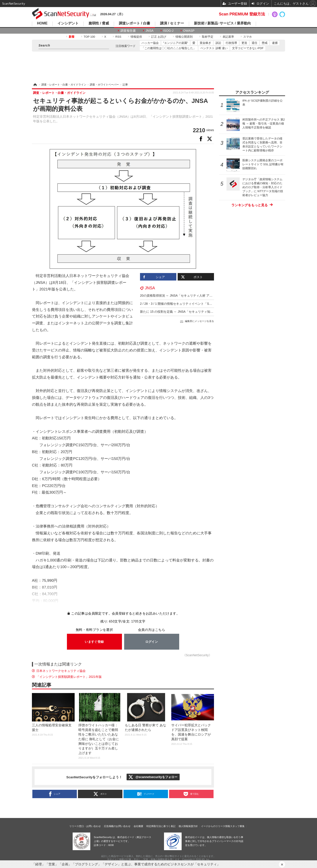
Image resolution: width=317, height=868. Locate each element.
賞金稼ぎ (205, 43)
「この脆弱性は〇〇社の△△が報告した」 (169, 48)
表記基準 (228, 37)
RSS (118, 37)
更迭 (244, 43)
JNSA (149, 31)
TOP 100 (89, 37)
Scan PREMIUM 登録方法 (242, 14)
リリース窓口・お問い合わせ (85, 826)
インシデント (68, 23)
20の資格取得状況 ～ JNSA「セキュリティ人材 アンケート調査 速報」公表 (192, 296)
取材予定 (208, 37)
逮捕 (275, 43)
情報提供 (136, 37)
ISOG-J (168, 31)
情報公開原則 (184, 37)
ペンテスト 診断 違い (214, 48)
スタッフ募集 (237, 826)
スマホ (248, 37)
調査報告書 (128, 31)
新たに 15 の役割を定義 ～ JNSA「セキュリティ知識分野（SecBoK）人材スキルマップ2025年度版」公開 (213, 312)
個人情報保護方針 (188, 826)
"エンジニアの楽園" (176, 43)
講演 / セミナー (172, 23)
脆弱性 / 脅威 (99, 23)
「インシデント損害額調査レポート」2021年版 (69, 677)
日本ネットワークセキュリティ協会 (61, 671)
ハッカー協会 (150, 43)
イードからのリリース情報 (216, 826)
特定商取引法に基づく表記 (161, 826)
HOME (42, 23)
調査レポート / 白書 (134, 23)
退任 (254, 43)
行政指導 (231, 43)
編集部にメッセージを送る (199, 321)
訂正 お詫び (159, 37)
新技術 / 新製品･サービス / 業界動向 (222, 23)
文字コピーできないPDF (248, 48)
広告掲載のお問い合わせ (117, 826)
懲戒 (265, 43)
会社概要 (138, 826)
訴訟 (218, 43)
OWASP (189, 31)
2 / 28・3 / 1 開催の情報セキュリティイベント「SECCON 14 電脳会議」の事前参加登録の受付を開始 (210, 304)
